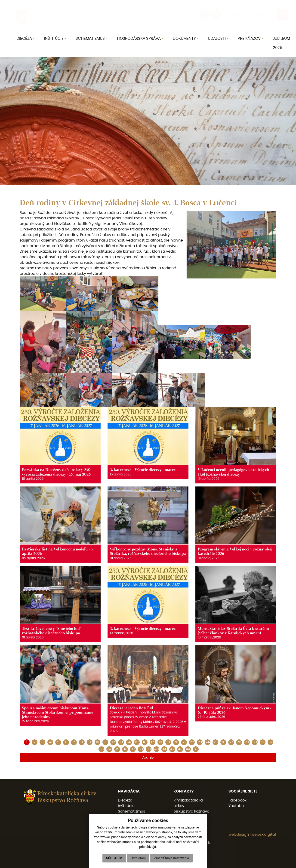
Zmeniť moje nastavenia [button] (171, 858)
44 (188, 749)
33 (102, 749)
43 (180, 749)
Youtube (236, 806)
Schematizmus (131, 811)
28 (239, 742)
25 (215, 742)
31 (263, 742)
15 (137, 742)
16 (145, 742)
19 (168, 742)
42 (172, 749)
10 (97, 742)
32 (271, 742)
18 (160, 742)
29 (247, 742)
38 (141, 749)
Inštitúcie (126, 806)
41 (164, 749)
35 (117, 749)
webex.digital (264, 835)
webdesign (239, 835)
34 (109, 749)
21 (184, 742)
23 (200, 742)
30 (255, 742)
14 (129, 742)
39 (149, 749)
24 (208, 742)
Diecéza (125, 800)
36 (125, 749)
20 (176, 742)
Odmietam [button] (138, 858)
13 (121, 742)
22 (192, 742)
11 (105, 742)
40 (157, 749)
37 (133, 749)
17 (153, 742)
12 (113, 742)
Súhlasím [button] (114, 858)
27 (231, 742)
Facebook (237, 800)
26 (223, 742)
